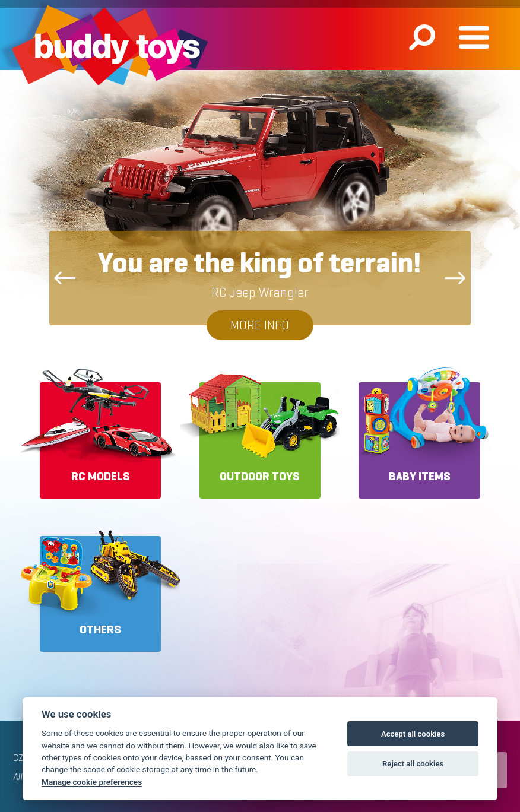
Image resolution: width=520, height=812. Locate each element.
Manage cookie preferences (92, 782)
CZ (18, 758)
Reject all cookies (413, 764)
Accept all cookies (413, 734)
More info (260, 325)
